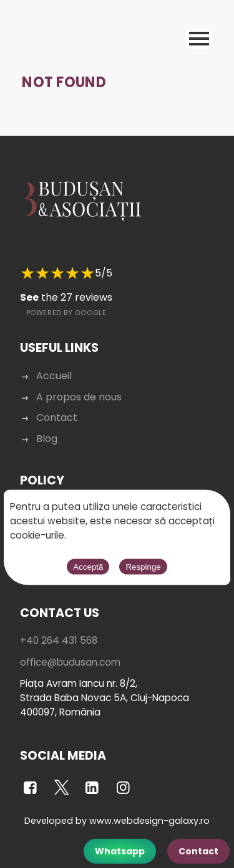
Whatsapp (120, 851)
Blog (47, 439)
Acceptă (88, 567)
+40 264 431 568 (59, 640)
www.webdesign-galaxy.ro (149, 821)
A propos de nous (79, 397)
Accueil (54, 376)
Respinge (143, 567)
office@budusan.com (70, 662)
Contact (198, 851)
